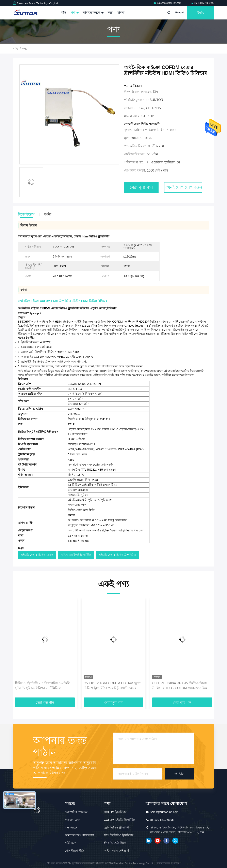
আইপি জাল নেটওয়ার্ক (117, 851)
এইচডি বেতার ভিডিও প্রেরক (37, 555)
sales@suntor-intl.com (168, 3)
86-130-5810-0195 (202, 3)
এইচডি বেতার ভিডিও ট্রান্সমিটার (117, 555)
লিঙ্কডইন (149, 841)
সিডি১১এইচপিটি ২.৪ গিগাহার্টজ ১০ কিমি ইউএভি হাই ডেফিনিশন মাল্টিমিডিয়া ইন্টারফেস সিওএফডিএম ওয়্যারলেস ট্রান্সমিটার (42, 686)
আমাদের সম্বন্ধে (93, 13)
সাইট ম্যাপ (71, 843)
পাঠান (180, 774)
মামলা (121, 13)
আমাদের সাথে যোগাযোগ (79, 835)
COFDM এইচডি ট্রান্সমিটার (120, 820)
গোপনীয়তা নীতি (74, 851)
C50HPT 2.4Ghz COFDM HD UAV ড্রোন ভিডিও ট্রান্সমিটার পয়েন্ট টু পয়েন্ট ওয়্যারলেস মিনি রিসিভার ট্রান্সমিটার (113, 686)
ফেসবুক (166, 841)
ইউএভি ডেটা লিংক (115, 843)
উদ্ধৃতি (201, 13)
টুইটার (175, 841)
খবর (110, 13)
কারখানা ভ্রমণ (73, 820)
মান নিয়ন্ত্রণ (71, 827)
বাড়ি (63, 13)
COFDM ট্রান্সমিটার (115, 812)
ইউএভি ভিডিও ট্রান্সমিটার (119, 835)
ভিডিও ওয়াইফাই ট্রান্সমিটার (76, 555)
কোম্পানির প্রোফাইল (76, 812)
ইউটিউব (158, 841)
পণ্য (74, 13)
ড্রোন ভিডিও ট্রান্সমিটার (117, 827)
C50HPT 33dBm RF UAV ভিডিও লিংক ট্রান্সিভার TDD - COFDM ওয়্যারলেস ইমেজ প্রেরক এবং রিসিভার (181, 686)
